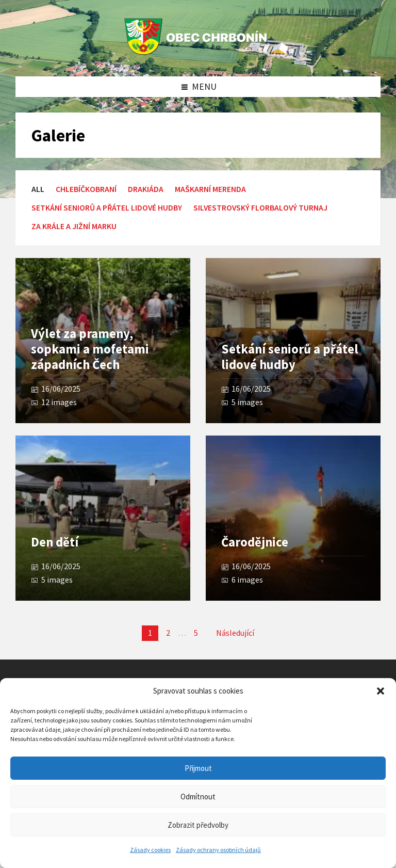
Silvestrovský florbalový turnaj (260, 208)
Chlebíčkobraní (86, 189)
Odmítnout (198, 797)
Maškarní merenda (210, 189)
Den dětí (55, 542)
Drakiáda (146, 189)
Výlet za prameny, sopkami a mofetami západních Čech (90, 349)
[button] (381, 691)
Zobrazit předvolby (198, 825)
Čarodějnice (255, 542)
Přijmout (198, 768)
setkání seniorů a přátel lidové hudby (107, 208)
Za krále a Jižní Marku (74, 226)
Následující (235, 633)
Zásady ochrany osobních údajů (218, 850)
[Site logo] (198, 55)
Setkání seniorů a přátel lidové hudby (290, 357)
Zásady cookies (150, 850)
